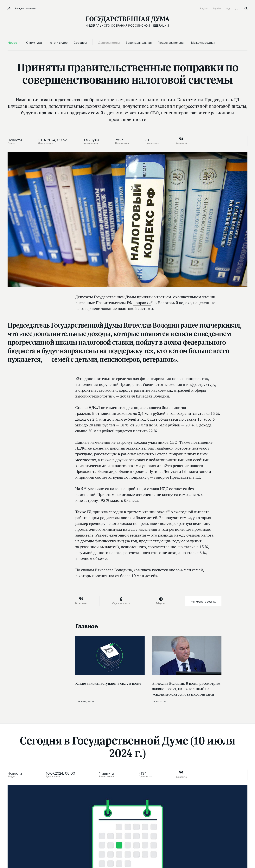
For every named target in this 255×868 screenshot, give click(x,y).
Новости (15, 139)
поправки (142, 303)
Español (217, 8)
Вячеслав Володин (151, 325)
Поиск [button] (246, 8)
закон (162, 512)
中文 (228, 8)
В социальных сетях (25, 8)
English (204, 8)
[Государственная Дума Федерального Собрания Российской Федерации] (127, 21)
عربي (238, 8)
